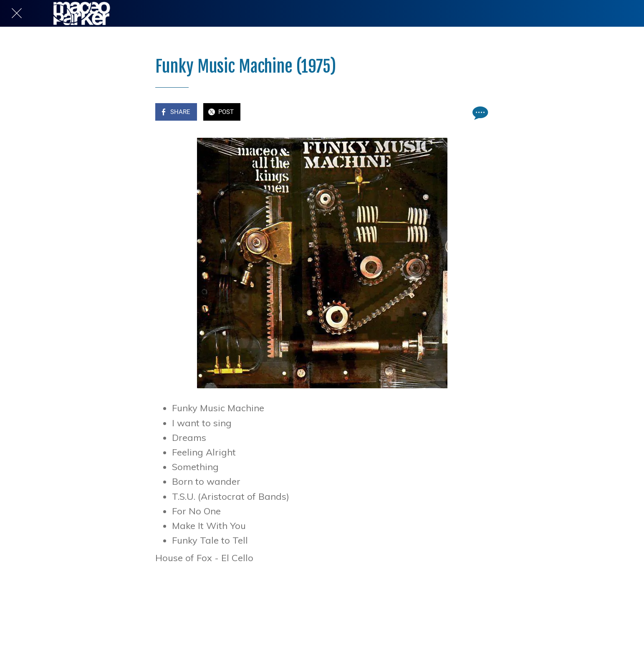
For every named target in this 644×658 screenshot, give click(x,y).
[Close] (17, 13)
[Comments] (479, 113)
